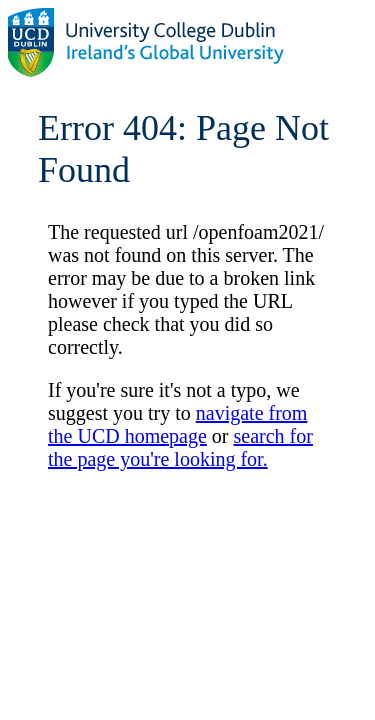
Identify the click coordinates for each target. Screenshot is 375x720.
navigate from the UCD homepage (177, 424)
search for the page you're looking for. (180, 447)
